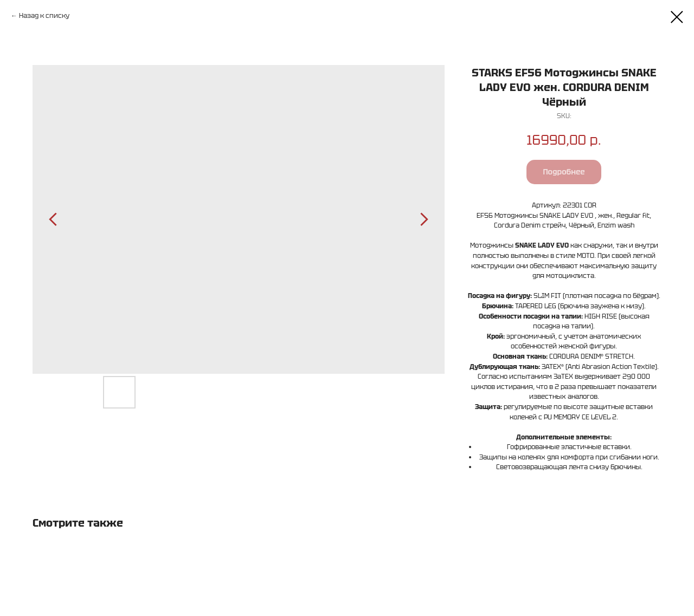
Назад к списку (44, 15)
